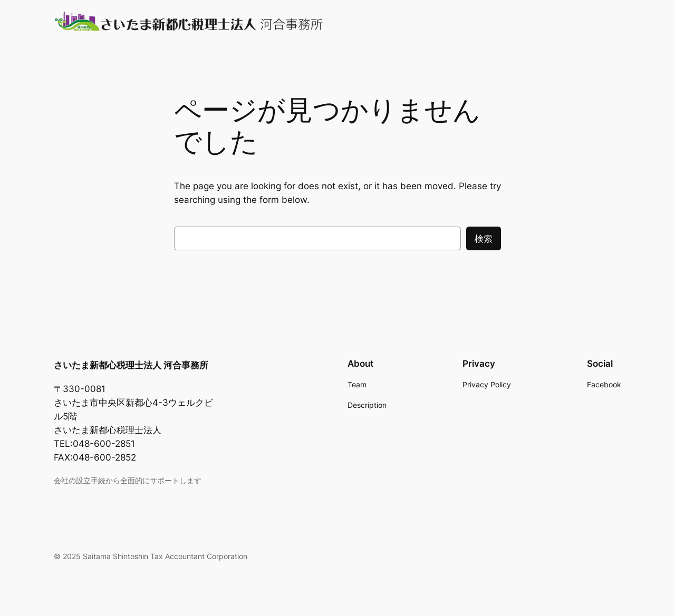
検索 (484, 239)
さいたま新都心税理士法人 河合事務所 (131, 365)
